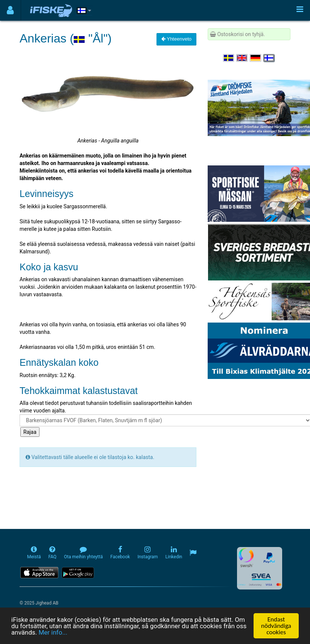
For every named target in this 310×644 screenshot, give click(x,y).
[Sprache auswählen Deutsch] (256, 58)
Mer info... (53, 632)
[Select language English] (242, 58)
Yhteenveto (176, 39)
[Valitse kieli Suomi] (269, 58)
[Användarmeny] (10, 10)
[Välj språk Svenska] (229, 58)
